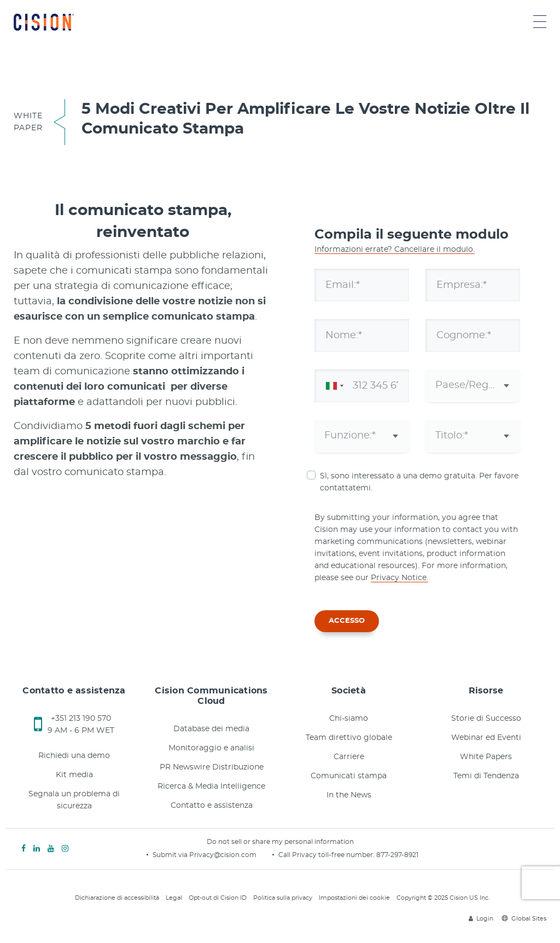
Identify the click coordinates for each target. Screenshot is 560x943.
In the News (349, 795)
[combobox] (332, 386)
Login (481, 919)
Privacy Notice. (399, 578)
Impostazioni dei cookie (354, 898)
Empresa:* (462, 285)
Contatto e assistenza (212, 806)
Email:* (343, 285)
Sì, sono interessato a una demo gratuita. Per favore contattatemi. (419, 482)
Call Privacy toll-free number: (327, 855)
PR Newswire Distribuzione (212, 767)
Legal (174, 898)
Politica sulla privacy (283, 898)
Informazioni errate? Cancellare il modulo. (395, 250)
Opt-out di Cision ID (218, 898)
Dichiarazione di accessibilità (117, 898)
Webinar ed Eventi (486, 738)
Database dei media (211, 729)
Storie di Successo (486, 719)
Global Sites (524, 919)
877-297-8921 (397, 855)
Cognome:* (464, 335)
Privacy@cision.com (223, 855)
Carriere (349, 757)
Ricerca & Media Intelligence (211, 786)
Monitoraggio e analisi (211, 748)
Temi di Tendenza (486, 776)
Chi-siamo (349, 719)
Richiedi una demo (74, 756)
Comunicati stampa (349, 776)
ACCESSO (347, 621)
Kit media (74, 775)
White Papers (486, 757)
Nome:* (344, 335)
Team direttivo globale (349, 738)
